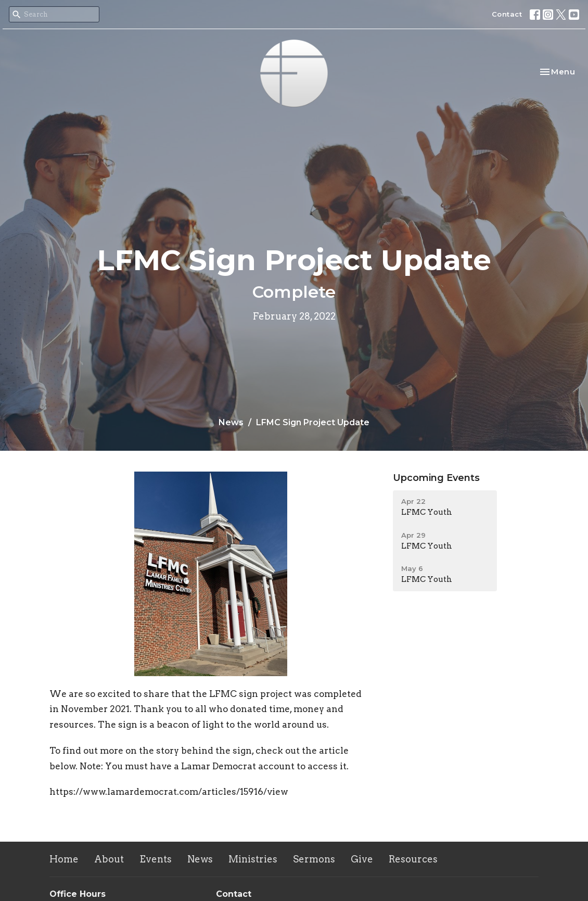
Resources (413, 859)
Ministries (253, 859)
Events (156, 859)
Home (64, 859)
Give (362, 859)
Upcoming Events (436, 478)
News (231, 422)
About (109, 859)
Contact (507, 14)
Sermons (314, 859)
